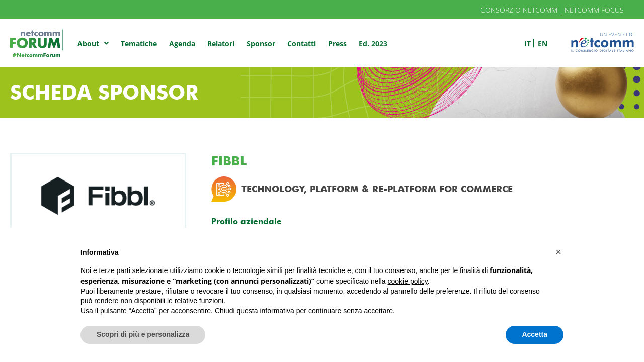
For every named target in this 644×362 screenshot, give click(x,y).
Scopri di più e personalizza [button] (143, 334)
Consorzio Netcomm (519, 10)
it (528, 43)
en (543, 43)
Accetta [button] (535, 334)
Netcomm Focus (594, 10)
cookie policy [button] (408, 281)
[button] (558, 252)
